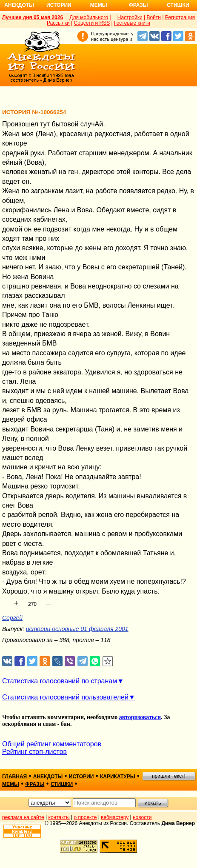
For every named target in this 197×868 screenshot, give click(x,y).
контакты (59, 817)
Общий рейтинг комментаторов (52, 744)
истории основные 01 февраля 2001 (77, 629)
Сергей (12, 618)
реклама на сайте (23, 817)
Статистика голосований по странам (60, 681)
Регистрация (180, 17)
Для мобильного (89, 17)
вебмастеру (115, 817)
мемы (11, 784)
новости (142, 817)
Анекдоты (19, 5)
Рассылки (58, 23)
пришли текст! (169, 776)
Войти (154, 17)
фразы (35, 784)
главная (14, 777)
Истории (59, 5)
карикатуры (118, 777)
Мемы (99, 5)
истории (81, 777)
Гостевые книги (132, 23)
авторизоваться (140, 717)
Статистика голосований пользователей (65, 697)
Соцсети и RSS (92, 23)
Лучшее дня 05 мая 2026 (33, 17)
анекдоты (48, 777)
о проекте (86, 817)
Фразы (138, 5)
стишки (62, 784)
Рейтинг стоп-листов (34, 752)
